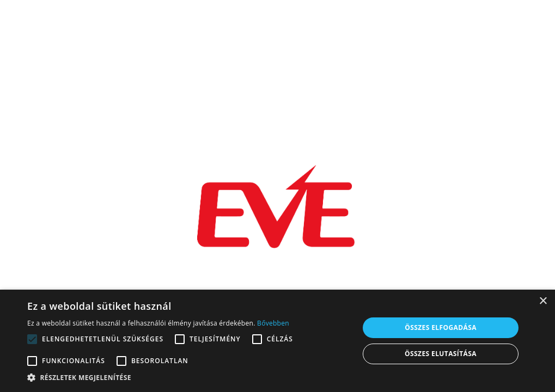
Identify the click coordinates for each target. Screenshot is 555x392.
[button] (188, 378)
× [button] (543, 301)
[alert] (277, 341)
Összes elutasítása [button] (441, 354)
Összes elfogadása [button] (441, 327)
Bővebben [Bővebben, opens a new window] (273, 323)
